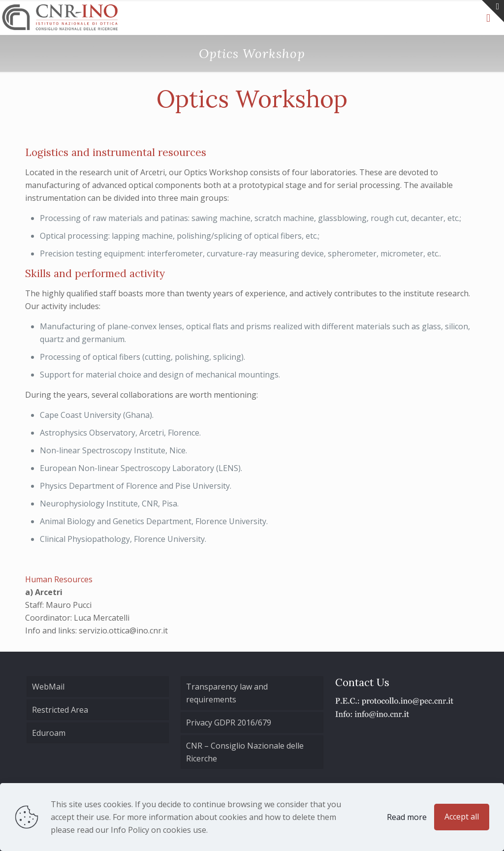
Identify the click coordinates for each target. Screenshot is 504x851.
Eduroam (49, 733)
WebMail (48, 687)
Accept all (462, 817)
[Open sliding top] (493, 11)
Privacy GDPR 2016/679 (229, 723)
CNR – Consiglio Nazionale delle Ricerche (245, 752)
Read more (407, 817)
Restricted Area (60, 710)
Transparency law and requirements (227, 693)
